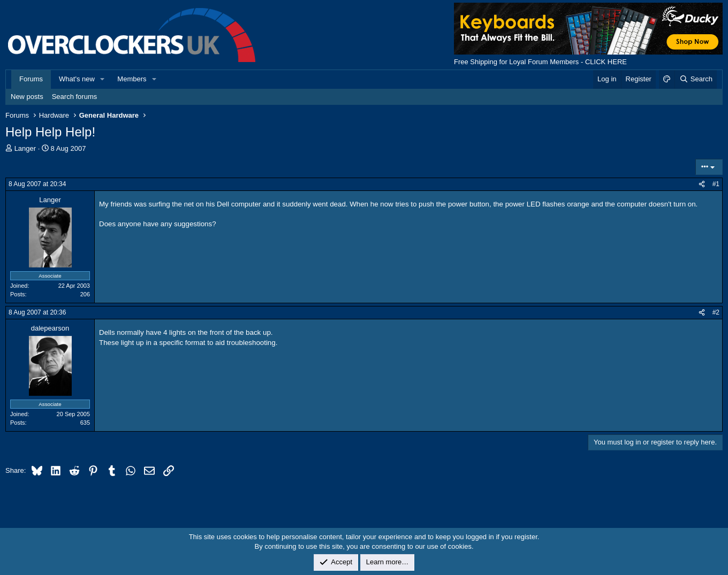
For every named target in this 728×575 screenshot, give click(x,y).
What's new (77, 79)
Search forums (75, 97)
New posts (27, 97)
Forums (31, 79)
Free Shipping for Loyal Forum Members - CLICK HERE (540, 62)
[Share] (702, 184)
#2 (716, 312)
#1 (716, 184)
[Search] (696, 79)
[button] (103, 79)
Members (132, 79)
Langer (25, 148)
